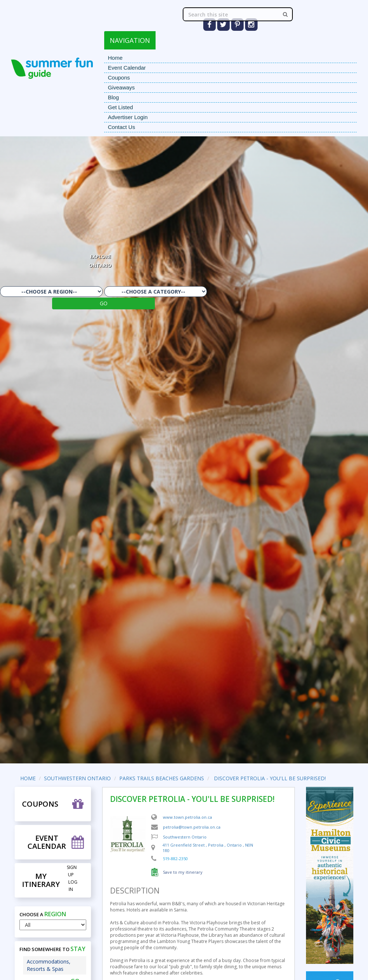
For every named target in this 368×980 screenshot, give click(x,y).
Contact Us (121, 127)
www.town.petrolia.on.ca (187, 817)
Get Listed (120, 107)
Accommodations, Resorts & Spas (49, 965)
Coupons (119, 78)
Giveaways (121, 87)
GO (104, 303)
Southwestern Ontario (185, 837)
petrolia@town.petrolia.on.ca (192, 827)
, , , (208, 848)
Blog (113, 97)
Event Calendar (127, 68)
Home (115, 58)
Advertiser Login (128, 117)
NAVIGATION (130, 40)
